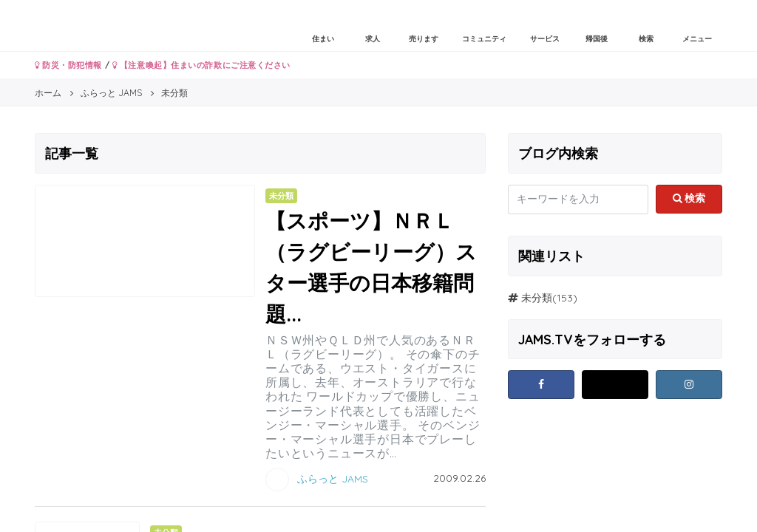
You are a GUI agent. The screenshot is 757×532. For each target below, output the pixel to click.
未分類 (537, 298)
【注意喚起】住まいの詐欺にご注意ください (201, 65)
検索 (689, 198)
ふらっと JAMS (333, 479)
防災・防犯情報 (68, 65)
